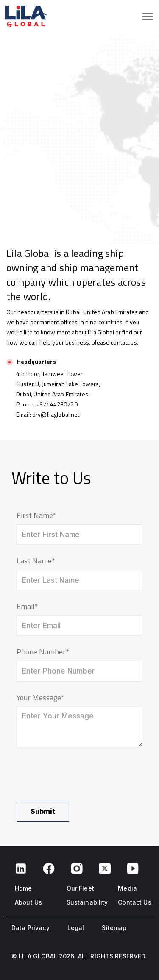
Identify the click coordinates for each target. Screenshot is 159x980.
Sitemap (114, 928)
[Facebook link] (21, 868)
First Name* (36, 515)
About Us (28, 902)
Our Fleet (80, 888)
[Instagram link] (77, 868)
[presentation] (81, 774)
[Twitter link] (105, 868)
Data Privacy (31, 928)
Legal (76, 928)
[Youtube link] (133, 868)
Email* (27, 606)
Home (24, 888)
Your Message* (40, 697)
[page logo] (17, 17)
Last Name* (36, 561)
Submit (43, 811)
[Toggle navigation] (148, 17)
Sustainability (87, 902)
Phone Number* (43, 652)
